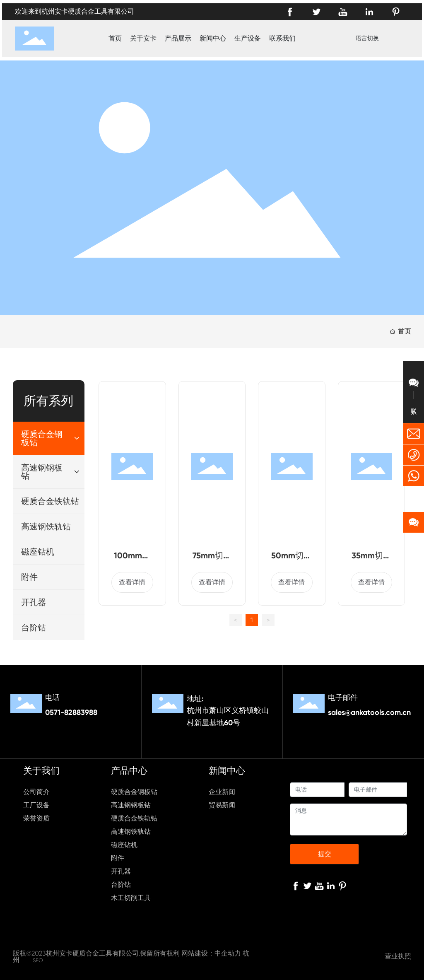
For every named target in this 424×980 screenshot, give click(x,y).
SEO (38, 960)
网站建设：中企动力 (211, 953)
